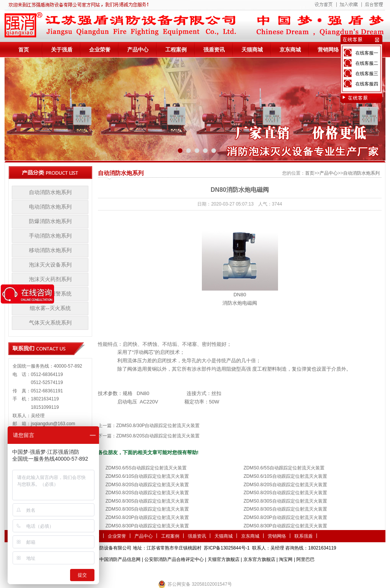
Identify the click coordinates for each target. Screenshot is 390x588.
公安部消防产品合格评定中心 (174, 559)
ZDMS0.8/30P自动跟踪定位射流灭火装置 (158, 426)
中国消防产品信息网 (120, 559)
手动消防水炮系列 (50, 236)
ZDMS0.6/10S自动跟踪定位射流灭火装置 (147, 476)
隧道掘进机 (195, 571)
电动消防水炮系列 (50, 207)
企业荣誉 (100, 50)
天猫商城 (252, 50)
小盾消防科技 (273, 571)
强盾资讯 (214, 50)
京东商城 (290, 50)
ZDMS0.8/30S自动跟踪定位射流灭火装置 (147, 501)
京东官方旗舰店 (259, 559)
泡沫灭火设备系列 (50, 265)
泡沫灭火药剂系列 (50, 279)
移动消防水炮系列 (50, 250)
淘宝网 (286, 559)
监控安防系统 (243, 571)
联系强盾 (304, 536)
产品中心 (138, 50)
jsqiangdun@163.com (53, 424)
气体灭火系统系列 (50, 323)
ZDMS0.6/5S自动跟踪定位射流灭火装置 (146, 468)
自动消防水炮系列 (50, 192)
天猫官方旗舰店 (224, 559)
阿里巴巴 (305, 559)
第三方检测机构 (140, 571)
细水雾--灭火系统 (50, 308)
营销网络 (328, 50)
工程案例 (176, 50)
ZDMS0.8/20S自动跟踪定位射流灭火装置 (158, 436)
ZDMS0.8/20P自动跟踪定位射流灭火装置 (147, 517)
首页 (24, 50)
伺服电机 (218, 571)
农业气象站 (169, 571)
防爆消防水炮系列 (50, 221)
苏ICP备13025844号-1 (227, 548)
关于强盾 (62, 50)
